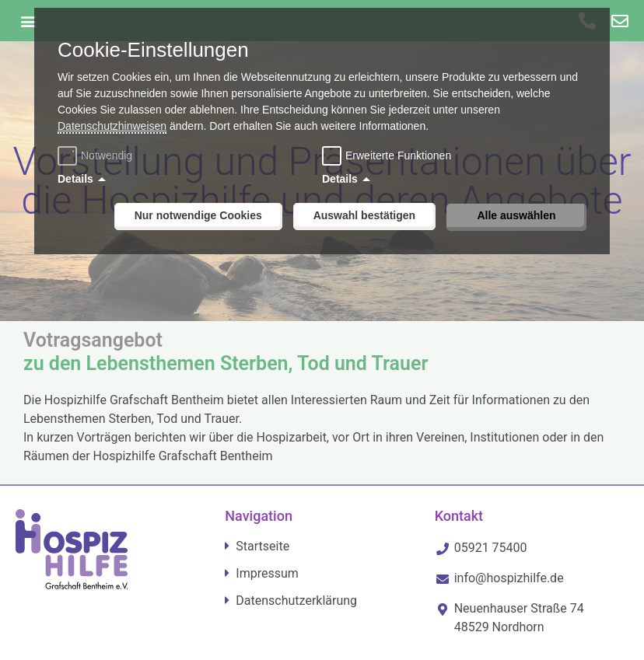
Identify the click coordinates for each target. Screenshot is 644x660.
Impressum (267, 573)
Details (75, 179)
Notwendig (97, 155)
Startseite (262, 546)
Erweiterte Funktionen (398, 155)
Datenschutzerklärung (296, 601)
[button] (28, 21)
